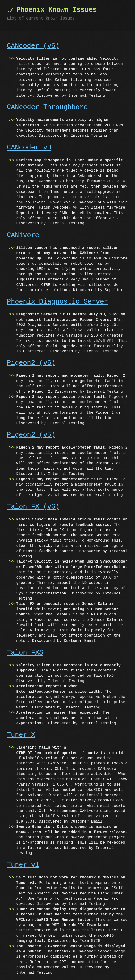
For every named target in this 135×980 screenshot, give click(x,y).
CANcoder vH (29, 148)
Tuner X (21, 735)
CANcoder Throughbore (47, 107)
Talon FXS (25, 653)
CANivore (23, 235)
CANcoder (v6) (33, 46)
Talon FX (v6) (33, 507)
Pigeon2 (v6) (31, 363)
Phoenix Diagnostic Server (57, 302)
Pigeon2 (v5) (31, 435)
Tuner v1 (23, 865)
